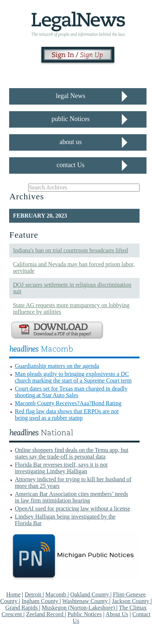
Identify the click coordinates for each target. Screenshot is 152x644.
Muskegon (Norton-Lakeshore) (79, 608)
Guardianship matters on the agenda (57, 366)
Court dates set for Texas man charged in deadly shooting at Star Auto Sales (71, 392)
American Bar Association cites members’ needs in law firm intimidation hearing (71, 497)
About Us (117, 614)
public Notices (70, 119)
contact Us (70, 165)
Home (13, 594)
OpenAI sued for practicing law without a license (72, 509)
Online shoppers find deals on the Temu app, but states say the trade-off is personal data (71, 453)
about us (71, 142)
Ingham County (41, 601)
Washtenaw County (86, 601)
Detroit (34, 594)
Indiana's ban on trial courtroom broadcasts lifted (70, 250)
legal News (70, 96)
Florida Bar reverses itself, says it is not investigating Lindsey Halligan (61, 468)
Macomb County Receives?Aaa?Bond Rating (68, 403)
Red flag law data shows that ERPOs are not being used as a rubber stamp (67, 415)
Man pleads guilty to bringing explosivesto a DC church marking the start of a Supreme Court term (73, 377)
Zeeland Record (45, 614)
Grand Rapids (22, 608)
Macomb (57, 594)
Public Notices (85, 614)
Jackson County (131, 601)
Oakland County (90, 594)
